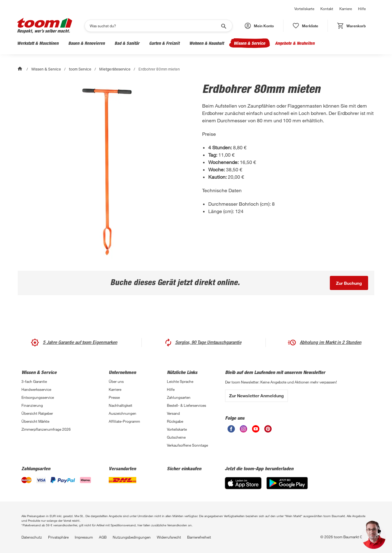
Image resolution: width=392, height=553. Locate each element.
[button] (259, 26)
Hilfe (362, 9)
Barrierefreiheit (199, 537)
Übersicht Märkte (35, 421)
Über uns (116, 381)
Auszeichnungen (123, 413)
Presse (114, 397)
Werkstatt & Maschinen (38, 43)
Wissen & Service (249, 43)
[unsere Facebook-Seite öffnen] (231, 429)
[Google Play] (287, 483)
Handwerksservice (36, 389)
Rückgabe (175, 421)
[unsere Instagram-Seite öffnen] (243, 429)
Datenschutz (32, 537)
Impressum (84, 537)
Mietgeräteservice (115, 69)
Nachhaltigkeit (121, 405)
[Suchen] (155, 26)
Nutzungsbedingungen (132, 537)
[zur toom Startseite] (45, 26)
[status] (305, 26)
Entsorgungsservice (38, 397)
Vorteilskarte (304, 9)
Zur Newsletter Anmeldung (256, 396)
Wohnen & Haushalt (207, 43)
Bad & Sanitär (127, 43)
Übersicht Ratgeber (37, 413)
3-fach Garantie (34, 381)
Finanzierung (32, 405)
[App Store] (243, 483)
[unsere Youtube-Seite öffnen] (256, 429)
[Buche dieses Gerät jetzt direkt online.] (349, 283)
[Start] (21, 69)
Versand (173, 413)
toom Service (80, 69)
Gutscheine (176, 437)
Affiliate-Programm (124, 421)
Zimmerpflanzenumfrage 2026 (46, 429)
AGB (103, 537)
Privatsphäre (58, 537)
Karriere (346, 9)
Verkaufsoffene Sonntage (187, 445)
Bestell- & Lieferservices (187, 405)
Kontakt (327, 9)
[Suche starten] (223, 26)
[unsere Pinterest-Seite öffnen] (268, 429)
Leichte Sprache (180, 381)
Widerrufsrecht (169, 537)
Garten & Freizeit (164, 43)
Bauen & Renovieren (87, 43)
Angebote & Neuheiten (295, 43)
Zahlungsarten (179, 397)
